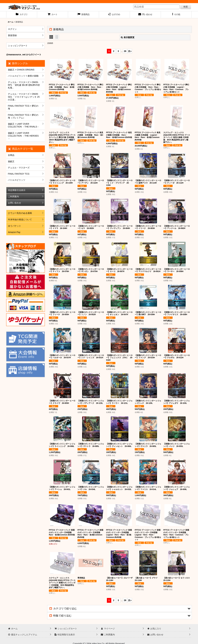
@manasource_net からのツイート (24, 55)
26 (125, 51)
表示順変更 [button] (128, 37)
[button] (176, 15)
